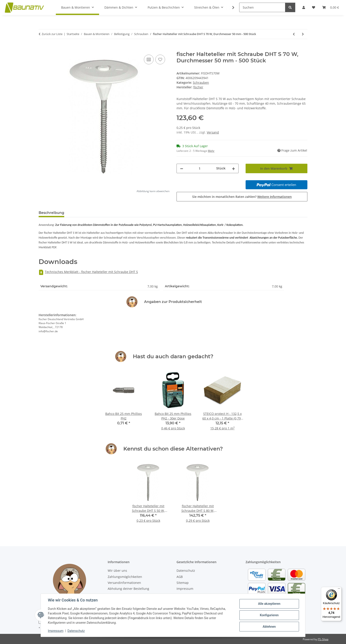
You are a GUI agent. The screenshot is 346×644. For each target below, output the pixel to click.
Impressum (56, 631)
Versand (213, 132)
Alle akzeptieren (269, 604)
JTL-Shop (323, 639)
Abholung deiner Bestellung (128, 589)
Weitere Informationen (275, 197)
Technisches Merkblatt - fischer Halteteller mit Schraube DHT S (88, 272)
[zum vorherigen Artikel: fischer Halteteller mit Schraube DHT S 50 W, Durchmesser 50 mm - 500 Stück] (294, 34)
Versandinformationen (124, 583)
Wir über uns (117, 571)
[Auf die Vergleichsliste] (149, 59)
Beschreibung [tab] (51, 213)
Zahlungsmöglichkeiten (125, 577)
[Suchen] (262, 7)
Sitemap (183, 583)
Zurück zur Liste (52, 34)
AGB (180, 577)
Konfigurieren (269, 615)
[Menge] (200, 168)
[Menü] (339, 590)
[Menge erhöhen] (233, 168)
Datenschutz (76, 631)
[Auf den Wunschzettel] (160, 59)
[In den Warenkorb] (42, 49)
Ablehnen (269, 627)
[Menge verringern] (182, 168)
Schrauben (201, 83)
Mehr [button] (211, 151)
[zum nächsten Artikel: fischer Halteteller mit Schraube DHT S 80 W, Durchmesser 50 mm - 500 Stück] (303, 34)
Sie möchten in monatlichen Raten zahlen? (242, 197)
